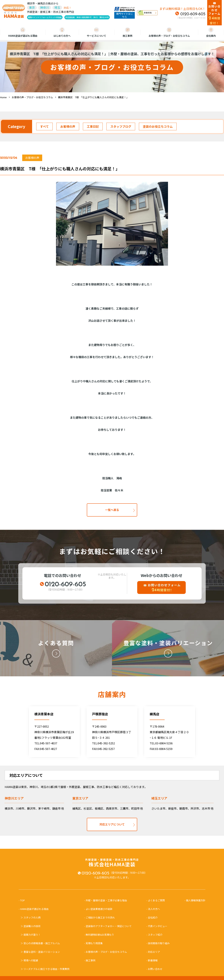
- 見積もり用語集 (93, 943)
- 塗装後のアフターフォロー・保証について (108, 926)
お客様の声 (68, 126)
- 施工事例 (90, 960)
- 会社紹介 (152, 917)
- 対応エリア (153, 952)
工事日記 (93, 126)
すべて (44, 126)
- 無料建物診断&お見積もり (99, 935)
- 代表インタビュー (157, 926)
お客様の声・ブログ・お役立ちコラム (169, 32)
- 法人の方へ (153, 909)
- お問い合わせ (154, 969)
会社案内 (211, 32)
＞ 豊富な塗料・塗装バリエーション (40, 952)
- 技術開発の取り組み (158, 943)
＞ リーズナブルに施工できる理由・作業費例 (45, 969)
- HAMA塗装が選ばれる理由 (35, 909)
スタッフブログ (121, 126)
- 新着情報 (152, 960)
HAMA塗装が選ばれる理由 (23, 32)
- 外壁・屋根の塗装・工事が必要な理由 (106, 900)
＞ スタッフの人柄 (31, 917)
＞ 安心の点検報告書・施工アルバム (40, 943)
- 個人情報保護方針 (195, 900)
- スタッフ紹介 (154, 935)
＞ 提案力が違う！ (31, 935)
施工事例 (127, 32)
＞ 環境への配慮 (29, 960)
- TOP (23, 900)
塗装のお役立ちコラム (158, 126)
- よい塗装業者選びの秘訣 (98, 909)
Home (3, 97)
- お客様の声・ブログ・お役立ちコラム (106, 952)
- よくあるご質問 (156, 900)
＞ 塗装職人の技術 (31, 926)
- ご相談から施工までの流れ (99, 917)
